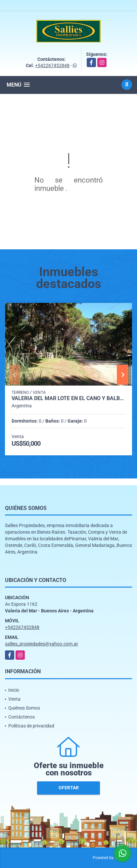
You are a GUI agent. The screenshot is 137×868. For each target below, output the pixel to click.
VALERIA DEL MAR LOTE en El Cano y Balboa (68, 398)
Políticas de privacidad (31, 726)
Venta (14, 699)
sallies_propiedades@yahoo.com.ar (42, 644)
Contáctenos (22, 717)
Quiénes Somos (24, 708)
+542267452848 (52, 65)
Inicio (14, 690)
